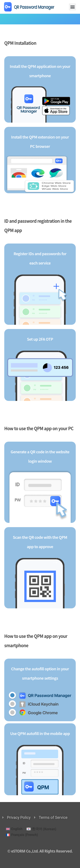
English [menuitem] (17, 829)
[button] (72, 7)
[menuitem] (14, 829)
